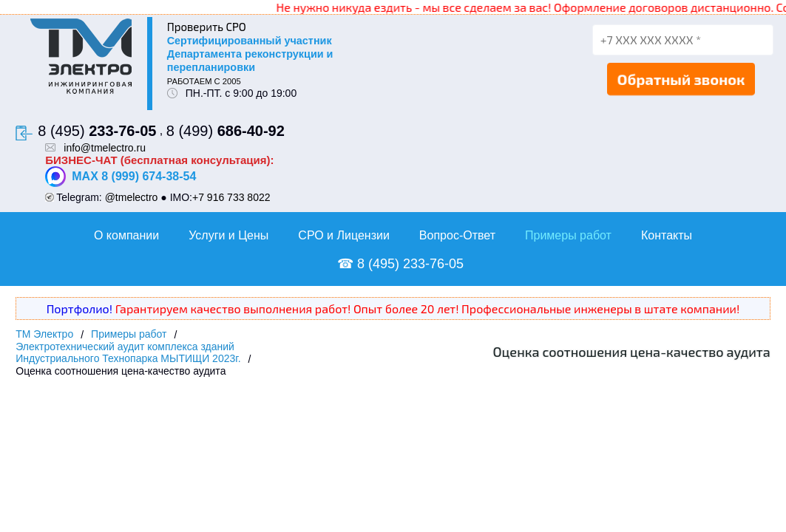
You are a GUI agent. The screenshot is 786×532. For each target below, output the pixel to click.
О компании (126, 235)
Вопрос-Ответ (457, 235)
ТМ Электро (44, 334)
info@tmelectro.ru (105, 148)
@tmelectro (132, 197)
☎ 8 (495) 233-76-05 (400, 264)
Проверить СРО (207, 27)
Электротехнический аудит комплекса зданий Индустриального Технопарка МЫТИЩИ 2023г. (128, 352)
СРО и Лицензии (344, 235)
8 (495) (97, 131)
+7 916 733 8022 (231, 197)
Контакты (667, 235)
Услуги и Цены (228, 235)
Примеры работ (568, 235)
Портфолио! (79, 308)
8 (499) (226, 131)
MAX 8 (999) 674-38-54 (121, 177)
